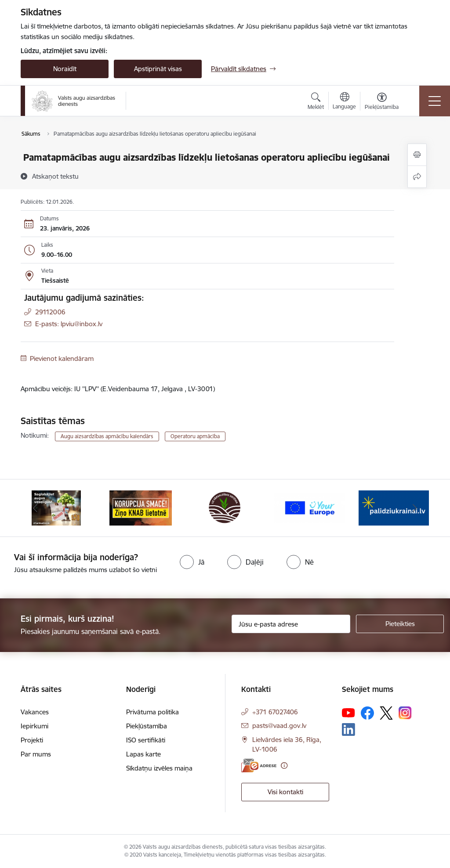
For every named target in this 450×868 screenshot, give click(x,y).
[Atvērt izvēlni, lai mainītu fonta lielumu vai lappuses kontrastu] (382, 102)
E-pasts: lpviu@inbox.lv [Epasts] (69, 324)
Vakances (35, 712)
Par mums (36, 754)
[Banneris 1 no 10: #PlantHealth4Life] (56, 507)
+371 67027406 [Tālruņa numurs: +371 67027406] (275, 712)
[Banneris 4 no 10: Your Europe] (309, 507)
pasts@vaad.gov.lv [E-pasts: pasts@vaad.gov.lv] (279, 726)
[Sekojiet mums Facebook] (367, 713)
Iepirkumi (34, 726)
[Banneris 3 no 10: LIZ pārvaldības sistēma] (225, 507)
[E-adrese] (259, 765)
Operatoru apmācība (195, 436)
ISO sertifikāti (146, 740)
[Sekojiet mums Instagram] (405, 713)
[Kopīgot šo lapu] (417, 177)
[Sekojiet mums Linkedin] (348, 730)
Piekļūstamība (147, 726)
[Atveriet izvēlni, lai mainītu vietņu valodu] (344, 102)
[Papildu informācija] (284, 765)
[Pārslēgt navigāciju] (435, 101)
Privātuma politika (152, 712)
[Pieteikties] (400, 624)
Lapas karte (143, 754)
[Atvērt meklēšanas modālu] (316, 102)
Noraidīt (65, 69)
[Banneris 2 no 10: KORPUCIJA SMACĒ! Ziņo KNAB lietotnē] (141, 507)
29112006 (50, 312)
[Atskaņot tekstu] (55, 176)
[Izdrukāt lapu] (417, 155)
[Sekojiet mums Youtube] (348, 713)
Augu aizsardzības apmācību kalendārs (107, 436)
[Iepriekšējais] (35, 508)
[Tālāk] (415, 508)
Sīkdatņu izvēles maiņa (159, 768)
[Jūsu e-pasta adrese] (291, 624)
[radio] (192, 562)
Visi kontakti (285, 792)
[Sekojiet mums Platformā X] (386, 713)
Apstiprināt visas (158, 69)
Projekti (32, 740)
